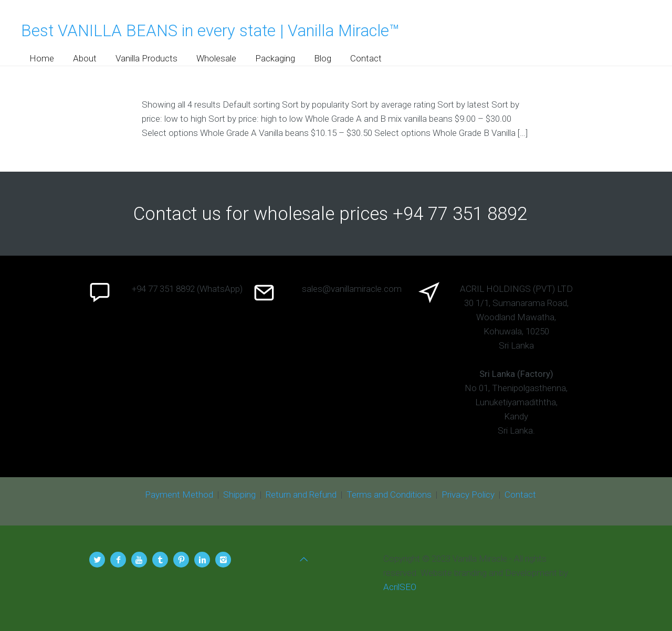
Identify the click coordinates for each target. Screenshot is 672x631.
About (85, 58)
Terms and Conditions (389, 495)
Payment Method (179, 495)
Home (42, 58)
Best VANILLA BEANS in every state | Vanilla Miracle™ (210, 31)
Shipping (239, 495)
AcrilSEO (400, 587)
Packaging (275, 58)
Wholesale (216, 58)
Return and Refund (301, 495)
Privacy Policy (468, 495)
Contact (366, 58)
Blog (323, 58)
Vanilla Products (146, 58)
